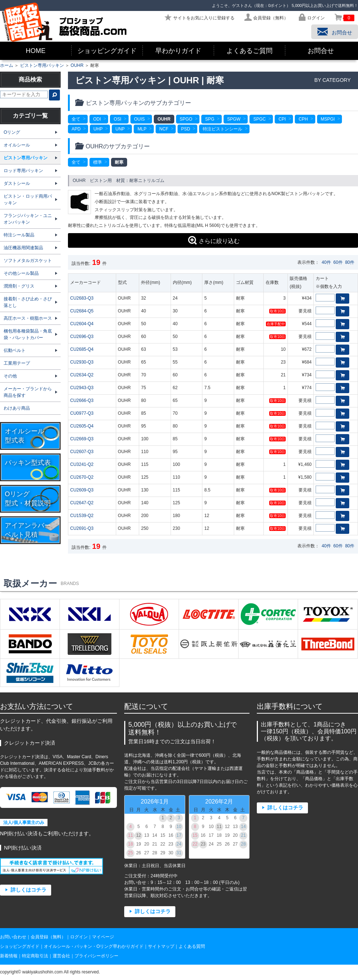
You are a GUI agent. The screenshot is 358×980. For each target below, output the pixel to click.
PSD (186, 129)
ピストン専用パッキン (42, 65)
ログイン (79, 937)
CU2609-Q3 (82, 490)
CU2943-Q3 (82, 388)
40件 (326, 262)
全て (76, 119)
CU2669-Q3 (82, 439)
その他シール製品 (21, 273)
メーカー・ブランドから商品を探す (28, 392)
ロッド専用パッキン (23, 171)
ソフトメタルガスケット (28, 261)
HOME (36, 51)
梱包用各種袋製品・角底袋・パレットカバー (28, 334)
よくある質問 (192, 946)
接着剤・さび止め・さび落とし (28, 302)
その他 (10, 376)
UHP (98, 129)
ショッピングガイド (107, 51)
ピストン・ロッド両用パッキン (28, 200)
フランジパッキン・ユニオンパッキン (28, 219)
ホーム (7, 65)
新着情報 (9, 956)
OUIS (139, 119)
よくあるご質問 (250, 51)
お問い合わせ (13, 937)
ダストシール (17, 183)
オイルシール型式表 (24, 436)
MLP (142, 129)
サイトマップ (161, 946)
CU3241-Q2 (82, 464)
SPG (210, 119)
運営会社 (61, 956)
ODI (97, 119)
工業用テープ (17, 363)
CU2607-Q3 (82, 452)
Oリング (12, 132)
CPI (282, 119)
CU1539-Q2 (82, 516)
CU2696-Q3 (82, 337)
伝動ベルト (15, 350)
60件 (338, 262)
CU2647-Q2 (82, 503)
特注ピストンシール (222, 129)
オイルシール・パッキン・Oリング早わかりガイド (94, 946)
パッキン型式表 (28, 463)
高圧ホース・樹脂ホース (28, 318)
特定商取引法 (35, 956)
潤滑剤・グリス (19, 286)
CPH (303, 119)
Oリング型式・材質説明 (28, 499)
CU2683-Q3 (82, 298)
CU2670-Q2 (82, 477)
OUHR (77, 65)
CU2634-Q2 (82, 375)
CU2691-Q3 (82, 528)
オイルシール (17, 145)
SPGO (186, 119)
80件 (350, 262)
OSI (117, 119)
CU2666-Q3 (82, 400)
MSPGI (328, 119)
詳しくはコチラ (28, 890)
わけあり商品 (17, 408)
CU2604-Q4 (82, 324)
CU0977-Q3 (82, 413)
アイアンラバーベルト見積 (28, 530)
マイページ (103, 937)
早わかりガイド (178, 51)
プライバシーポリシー (96, 956)
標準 (98, 162)
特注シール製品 (19, 235)
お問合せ (321, 51)
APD (76, 129)
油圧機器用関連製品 (23, 248)
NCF (164, 129)
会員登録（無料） (48, 937)
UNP (120, 129)
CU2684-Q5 (82, 311)
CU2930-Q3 (82, 362)
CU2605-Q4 (82, 426)
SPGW (234, 119)
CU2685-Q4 (82, 349)
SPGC (259, 119)
